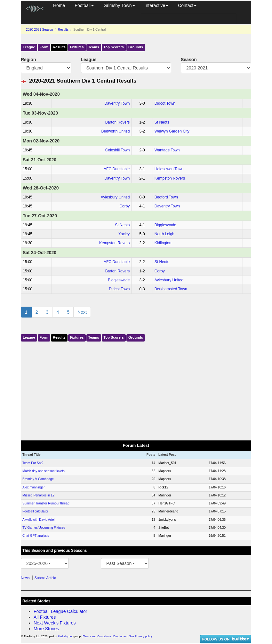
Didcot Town (165, 103)
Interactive (157, 5)
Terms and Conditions (97, 636)
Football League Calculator (60, 611)
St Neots (162, 122)
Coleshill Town (117, 150)
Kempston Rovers (170, 178)
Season (189, 60)
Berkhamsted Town (171, 289)
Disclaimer (120, 636)
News (25, 578)
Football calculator (35, 511)
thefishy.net (65, 636)
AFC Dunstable (117, 169)
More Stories (46, 629)
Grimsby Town (119, 5)
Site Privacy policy (141, 636)
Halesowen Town (169, 169)
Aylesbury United (115, 197)
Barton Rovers (118, 122)
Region (28, 60)
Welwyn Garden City (172, 131)
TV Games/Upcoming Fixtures (44, 528)
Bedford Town (166, 197)
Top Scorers (114, 47)
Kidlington (163, 243)
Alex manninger (33, 487)
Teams (94, 47)
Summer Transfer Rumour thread (46, 503)
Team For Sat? (33, 463)
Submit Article (45, 578)
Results (63, 30)
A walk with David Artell (39, 520)
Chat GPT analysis (36, 536)
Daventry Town (117, 103)
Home (59, 5)
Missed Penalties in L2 (38, 495)
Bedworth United (116, 131)
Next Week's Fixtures (55, 623)
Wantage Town (167, 150)
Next (82, 312)
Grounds (136, 47)
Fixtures (77, 47)
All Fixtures (45, 617)
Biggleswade (165, 225)
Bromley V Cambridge (38, 479)
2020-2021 (40, 30)
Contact (187, 5)
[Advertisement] (136, 390)
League (29, 47)
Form (44, 47)
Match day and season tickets (44, 471)
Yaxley (124, 234)
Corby (124, 206)
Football (84, 5)
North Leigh (164, 234)
